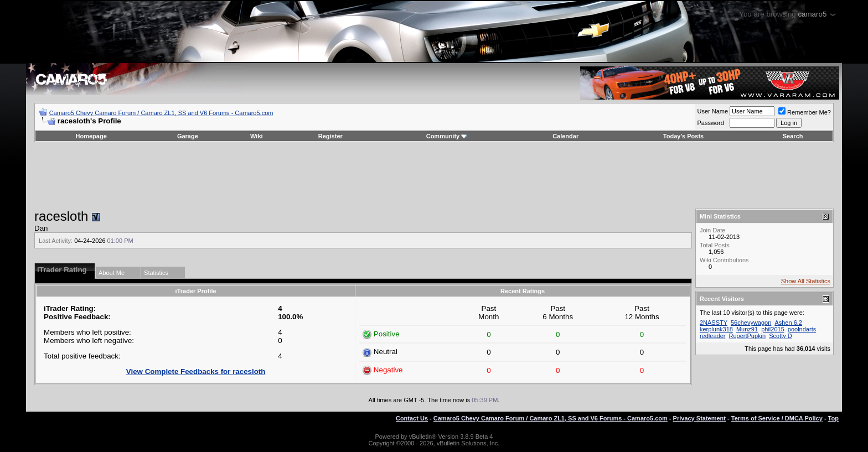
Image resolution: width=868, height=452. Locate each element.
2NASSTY (714, 323)
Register (330, 136)
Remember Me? (805, 112)
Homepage (91, 136)
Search (793, 136)
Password (710, 123)
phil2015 (773, 329)
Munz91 (747, 329)
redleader (712, 336)
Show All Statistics (806, 281)
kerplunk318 (716, 329)
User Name (712, 111)
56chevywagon (751, 323)
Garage (188, 136)
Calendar (565, 136)
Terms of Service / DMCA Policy (777, 418)
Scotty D (781, 336)
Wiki (257, 136)
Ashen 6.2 (788, 323)
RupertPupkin (748, 336)
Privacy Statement (699, 418)
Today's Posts (683, 136)
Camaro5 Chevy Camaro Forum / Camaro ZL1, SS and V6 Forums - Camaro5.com (161, 113)
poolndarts (802, 329)
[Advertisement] (434, 175)
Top (833, 418)
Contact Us (412, 418)
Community (447, 136)
